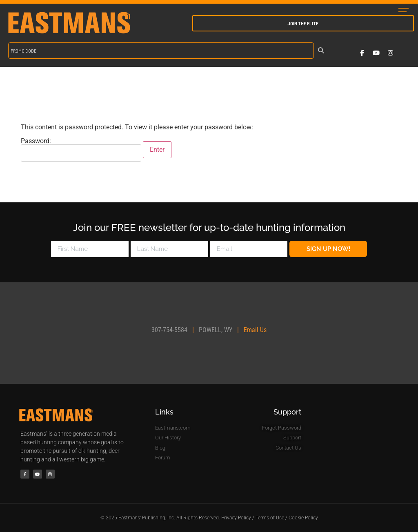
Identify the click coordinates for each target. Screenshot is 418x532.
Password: (81, 150)
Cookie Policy (303, 518)
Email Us (255, 330)
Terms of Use (270, 518)
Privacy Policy (236, 518)
